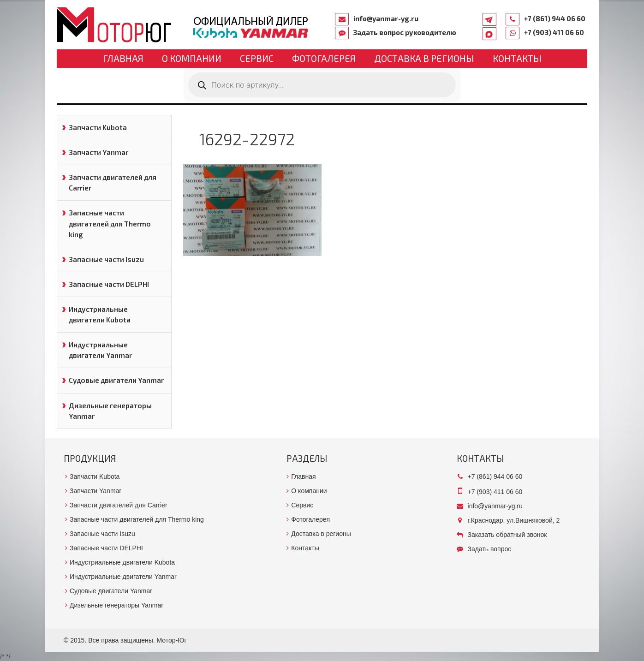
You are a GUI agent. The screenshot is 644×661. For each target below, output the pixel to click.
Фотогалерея (324, 58)
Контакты (517, 58)
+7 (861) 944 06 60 (555, 18)
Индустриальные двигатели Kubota (100, 314)
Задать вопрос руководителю (405, 32)
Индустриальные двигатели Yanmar (100, 350)
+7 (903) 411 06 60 (554, 32)
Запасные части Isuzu (106, 259)
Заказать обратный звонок (507, 535)
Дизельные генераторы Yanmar (110, 411)
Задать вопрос (490, 549)
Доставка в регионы (424, 58)
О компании (192, 58)
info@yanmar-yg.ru (386, 18)
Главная (123, 58)
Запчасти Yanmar (98, 152)
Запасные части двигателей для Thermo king (110, 223)
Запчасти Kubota (98, 127)
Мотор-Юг (172, 640)
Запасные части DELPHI (109, 284)
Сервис (257, 58)
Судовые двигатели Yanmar (116, 380)
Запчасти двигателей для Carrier (113, 182)
